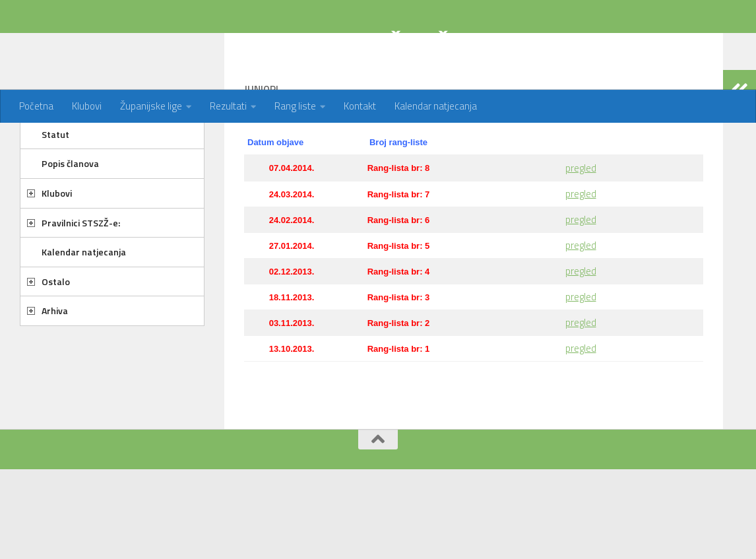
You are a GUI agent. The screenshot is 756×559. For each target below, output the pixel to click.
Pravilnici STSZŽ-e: (81, 276)
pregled (581, 221)
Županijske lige (151, 106)
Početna (36, 106)
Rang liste (295, 106)
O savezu (61, 157)
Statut (55, 187)
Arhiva (55, 363)
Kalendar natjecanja (436, 106)
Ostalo (56, 334)
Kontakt (360, 106)
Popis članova (70, 216)
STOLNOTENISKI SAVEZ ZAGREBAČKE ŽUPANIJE (280, 45)
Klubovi (87, 106)
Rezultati (228, 106)
